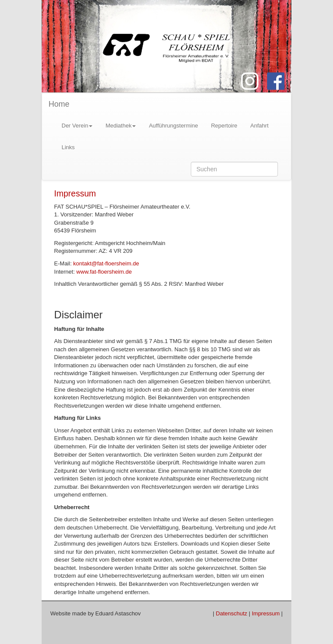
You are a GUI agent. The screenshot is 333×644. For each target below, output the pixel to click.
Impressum (75, 193)
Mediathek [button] (121, 126)
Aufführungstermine (173, 126)
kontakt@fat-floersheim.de (106, 263)
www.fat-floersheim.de (104, 272)
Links (68, 147)
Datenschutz (232, 613)
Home (59, 104)
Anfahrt (259, 126)
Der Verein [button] (77, 126)
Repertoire (224, 126)
